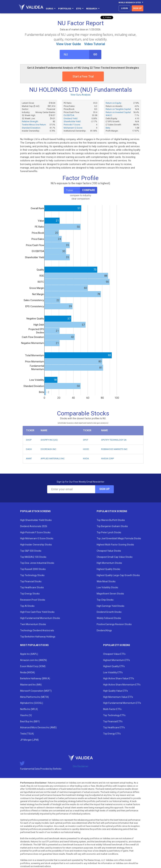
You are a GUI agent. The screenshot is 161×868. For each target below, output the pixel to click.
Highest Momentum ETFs (116, 660)
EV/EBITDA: (69, 115)
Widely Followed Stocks (109, 618)
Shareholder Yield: (72, 121)
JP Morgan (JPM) (29, 740)
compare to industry (81, 195)
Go (95, 54)
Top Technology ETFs (114, 715)
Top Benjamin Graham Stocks (112, 526)
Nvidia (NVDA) (27, 672)
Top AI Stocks (27, 606)
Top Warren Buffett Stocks (111, 520)
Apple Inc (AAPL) (29, 654)
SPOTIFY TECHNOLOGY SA (114, 440)
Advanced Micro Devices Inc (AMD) (38, 727)
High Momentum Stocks (109, 563)
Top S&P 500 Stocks (31, 551)
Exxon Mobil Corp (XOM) (33, 666)
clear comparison (81, 199)
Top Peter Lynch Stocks (109, 532)
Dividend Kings (104, 630)
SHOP (29, 440)
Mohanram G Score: (73, 128)
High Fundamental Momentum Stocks (40, 618)
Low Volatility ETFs (113, 672)
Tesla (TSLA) (27, 734)
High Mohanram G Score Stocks (37, 538)
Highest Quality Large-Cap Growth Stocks (118, 575)
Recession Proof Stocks (33, 600)
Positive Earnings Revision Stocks (114, 624)
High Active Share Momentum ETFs (122, 685)
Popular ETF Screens (117, 645)
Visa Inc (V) (26, 715)
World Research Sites (131, 3)
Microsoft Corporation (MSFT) (36, 691)
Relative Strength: (30, 121)
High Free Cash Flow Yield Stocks (37, 612)
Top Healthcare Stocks (32, 587)
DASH (29, 449)
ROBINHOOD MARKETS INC (114, 449)
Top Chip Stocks (105, 600)
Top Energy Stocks (30, 594)
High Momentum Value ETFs (118, 697)
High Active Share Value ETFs (119, 678)
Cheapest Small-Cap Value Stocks (115, 557)
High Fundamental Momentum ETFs (122, 703)
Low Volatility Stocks (107, 587)
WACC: (109, 115)
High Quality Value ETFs (115, 691)
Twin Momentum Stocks (33, 624)
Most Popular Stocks (34, 645)
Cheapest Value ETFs (114, 654)
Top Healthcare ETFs (114, 727)
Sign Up (104, 489)
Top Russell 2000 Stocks (33, 569)
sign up (137, 8)
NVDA (86, 459)
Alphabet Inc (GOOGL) (32, 703)
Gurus (51, 9)
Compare (89, 190)
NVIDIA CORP (107, 459)
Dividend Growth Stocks (109, 612)
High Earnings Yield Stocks (110, 606)
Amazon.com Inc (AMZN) (33, 660)
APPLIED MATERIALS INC (53, 459)
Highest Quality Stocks (108, 569)
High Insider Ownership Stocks (36, 545)
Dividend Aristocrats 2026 (34, 526)
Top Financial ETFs (113, 721)
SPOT (86, 440)
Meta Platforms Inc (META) (34, 697)
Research (93, 9)
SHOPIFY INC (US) (49, 440)
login (124, 8)
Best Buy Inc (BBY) (30, 721)
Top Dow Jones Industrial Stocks (37, 563)
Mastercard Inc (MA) (31, 685)
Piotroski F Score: (72, 125)
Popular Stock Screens (35, 511)
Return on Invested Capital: (118, 112)
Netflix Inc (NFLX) (29, 709)
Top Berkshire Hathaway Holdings (38, 637)
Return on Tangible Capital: (118, 109)
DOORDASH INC (48, 449)
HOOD (86, 449)
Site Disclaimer (80, 766)
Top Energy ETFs (112, 734)
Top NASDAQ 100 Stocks (33, 557)
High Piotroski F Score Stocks (35, 532)
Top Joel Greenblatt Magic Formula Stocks (119, 538)
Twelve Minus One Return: (34, 125)
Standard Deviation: (31, 128)
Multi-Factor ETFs (112, 709)
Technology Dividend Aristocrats (37, 630)
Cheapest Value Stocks (109, 551)
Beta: (108, 128)
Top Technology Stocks (32, 575)
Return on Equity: (114, 103)
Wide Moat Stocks (106, 581)
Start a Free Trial (83, 76)
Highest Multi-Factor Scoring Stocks (115, 545)
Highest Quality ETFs (114, 666)
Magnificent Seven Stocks (110, 594)
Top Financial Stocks (31, 581)
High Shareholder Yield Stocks (36, 520)
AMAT (29, 459)
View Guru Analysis (80, 95)
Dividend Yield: (71, 118)
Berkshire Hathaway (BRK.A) (35, 678)
